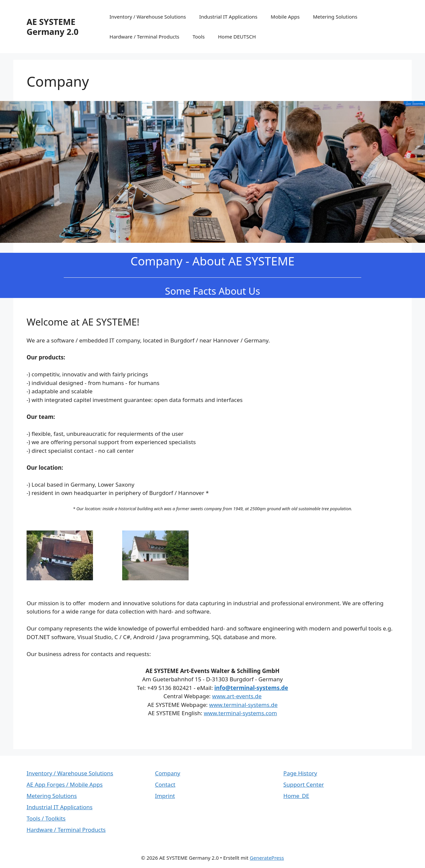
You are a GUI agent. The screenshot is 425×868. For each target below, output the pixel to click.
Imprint (165, 796)
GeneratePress (267, 858)
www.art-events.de (237, 696)
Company (168, 773)
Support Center (303, 784)
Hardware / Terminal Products (144, 37)
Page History (300, 773)
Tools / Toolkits (46, 818)
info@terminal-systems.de (251, 688)
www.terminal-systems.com (241, 713)
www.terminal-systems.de (243, 705)
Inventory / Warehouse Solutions (148, 17)
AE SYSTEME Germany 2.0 (52, 27)
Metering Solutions (335, 17)
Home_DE (296, 796)
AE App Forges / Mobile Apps (65, 784)
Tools (199, 37)
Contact (165, 784)
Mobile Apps (285, 17)
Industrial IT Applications (228, 17)
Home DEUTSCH (237, 37)
